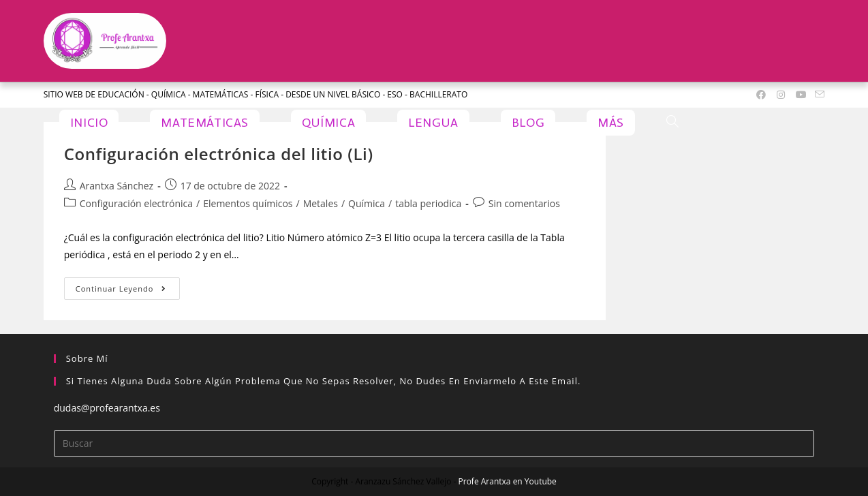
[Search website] (672, 123)
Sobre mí (87, 358)
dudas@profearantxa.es (107, 408)
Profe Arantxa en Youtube (508, 481)
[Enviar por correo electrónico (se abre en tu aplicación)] (818, 95)
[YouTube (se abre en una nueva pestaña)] (801, 95)
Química (367, 203)
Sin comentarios (524, 203)
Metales (321, 203)
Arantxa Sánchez (117, 186)
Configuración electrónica (136, 203)
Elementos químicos (248, 203)
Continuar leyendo (128, 285)
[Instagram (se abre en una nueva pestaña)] (781, 95)
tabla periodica (428, 203)
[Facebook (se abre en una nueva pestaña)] (761, 95)
